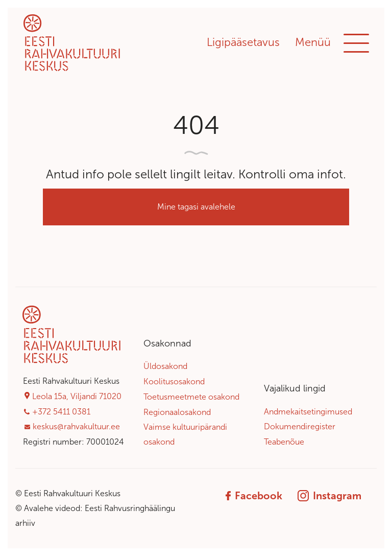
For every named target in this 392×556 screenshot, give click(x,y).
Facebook (254, 496)
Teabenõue (284, 442)
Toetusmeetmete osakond (191, 397)
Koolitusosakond (174, 381)
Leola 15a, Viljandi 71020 (77, 396)
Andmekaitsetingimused (308, 412)
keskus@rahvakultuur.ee (76, 426)
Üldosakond (165, 366)
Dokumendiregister (300, 426)
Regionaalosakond (177, 412)
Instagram (329, 496)
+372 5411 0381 (61, 412)
